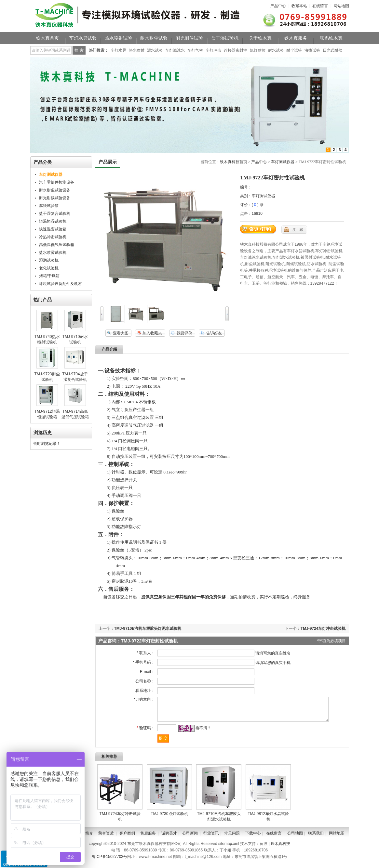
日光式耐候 (332, 50)
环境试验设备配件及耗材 (61, 284)
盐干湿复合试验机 (55, 214)
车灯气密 (195, 50)
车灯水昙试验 (83, 38)
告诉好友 (214, 333)
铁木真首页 (47, 38)
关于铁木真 (260, 38)
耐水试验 (276, 50)
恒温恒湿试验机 (53, 221)
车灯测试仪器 (283, 162)
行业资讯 (211, 838)
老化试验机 (49, 268)
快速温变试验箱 (53, 229)
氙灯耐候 (258, 50)
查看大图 (121, 333)
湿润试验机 (49, 260)
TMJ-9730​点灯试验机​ (169, 819)
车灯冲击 (213, 50)
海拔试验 (312, 50)
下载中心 (253, 838)
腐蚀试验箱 (49, 206)
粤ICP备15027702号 (109, 862)
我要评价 (184, 333)
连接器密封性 (236, 50)
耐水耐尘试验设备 (55, 190)
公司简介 (85, 838)
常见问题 (232, 838)
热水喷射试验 (118, 38)
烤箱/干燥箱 (49, 276)
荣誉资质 (106, 838)
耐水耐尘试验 (154, 38)
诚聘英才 (169, 838)
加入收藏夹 (152, 333)
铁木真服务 (296, 38)
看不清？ (201, 733)
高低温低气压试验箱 (57, 245)
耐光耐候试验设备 (55, 198)
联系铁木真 (331, 38)
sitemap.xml (229, 849)
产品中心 (278, 6)
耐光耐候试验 (189, 38)
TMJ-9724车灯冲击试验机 (323, 628)
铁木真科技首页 (234, 162)
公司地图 (295, 838)
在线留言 (320, 6)
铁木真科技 (280, 849)
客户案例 (127, 838)
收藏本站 (299, 6)
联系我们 (316, 838)
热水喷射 (137, 50)
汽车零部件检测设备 (57, 182)
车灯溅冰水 (175, 50)
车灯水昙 (118, 50)
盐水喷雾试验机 (53, 253)
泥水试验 (155, 50)
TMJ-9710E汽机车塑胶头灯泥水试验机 (148, 628)
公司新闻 (190, 838)
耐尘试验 (294, 50)
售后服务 (148, 838)
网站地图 (341, 6)
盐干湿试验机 (225, 38)
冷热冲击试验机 (53, 237)
